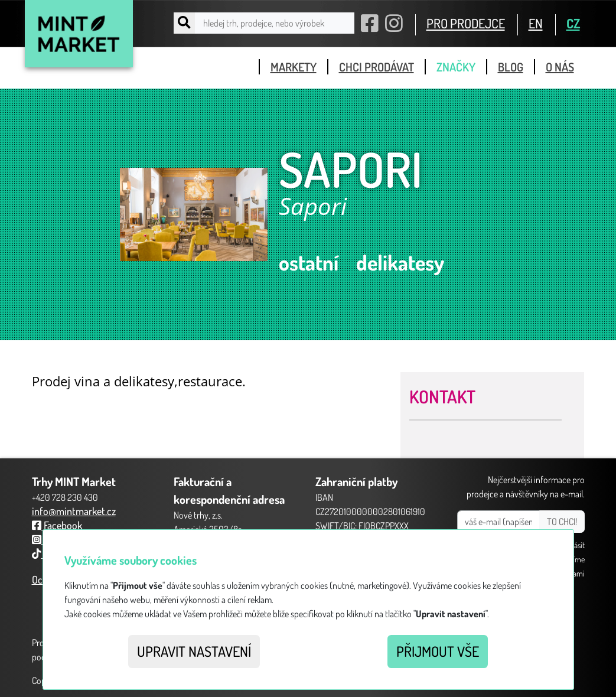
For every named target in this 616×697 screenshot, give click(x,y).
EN (536, 23)
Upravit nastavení (194, 651)
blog (511, 67)
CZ (573, 23)
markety (294, 67)
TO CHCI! (562, 522)
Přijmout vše (438, 651)
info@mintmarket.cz (74, 511)
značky (456, 67)
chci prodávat (377, 67)
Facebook (57, 525)
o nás (560, 67)
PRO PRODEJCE (466, 23)
